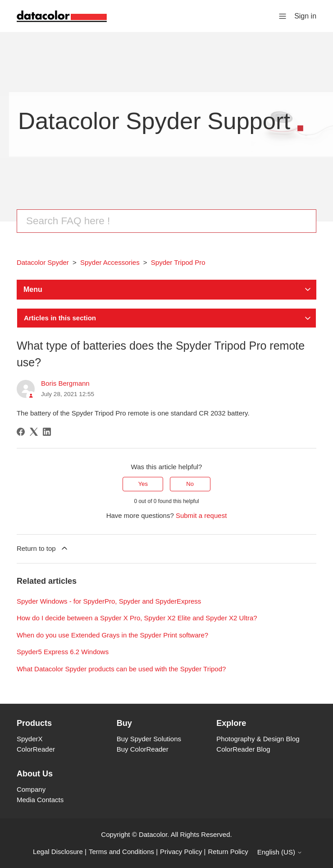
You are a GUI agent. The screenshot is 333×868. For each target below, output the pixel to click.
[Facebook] (21, 432)
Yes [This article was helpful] (143, 484)
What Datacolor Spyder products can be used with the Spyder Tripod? (121, 669)
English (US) (280, 852)
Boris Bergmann (65, 383)
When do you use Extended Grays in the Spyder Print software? (112, 635)
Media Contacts (40, 800)
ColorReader (36, 749)
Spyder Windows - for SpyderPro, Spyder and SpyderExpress (109, 601)
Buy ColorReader (143, 749)
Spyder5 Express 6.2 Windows (63, 652)
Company (31, 789)
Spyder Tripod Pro (178, 262)
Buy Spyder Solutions (149, 739)
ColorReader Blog (243, 749)
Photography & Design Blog (258, 739)
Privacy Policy (181, 852)
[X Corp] (34, 432)
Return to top (43, 548)
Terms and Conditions (121, 852)
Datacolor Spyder (43, 262)
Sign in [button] (305, 16)
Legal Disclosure (58, 852)
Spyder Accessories (110, 262)
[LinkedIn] (47, 432)
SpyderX (30, 739)
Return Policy (228, 852)
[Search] (166, 221)
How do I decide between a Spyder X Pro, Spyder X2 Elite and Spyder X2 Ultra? (137, 618)
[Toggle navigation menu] (283, 16)
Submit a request (201, 515)
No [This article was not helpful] (190, 484)
